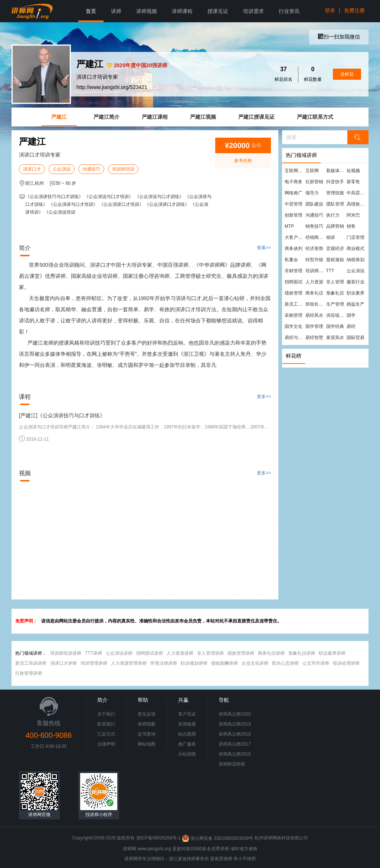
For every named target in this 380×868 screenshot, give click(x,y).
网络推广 (294, 193)
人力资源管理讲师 (129, 663)
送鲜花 (347, 74)
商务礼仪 (314, 293)
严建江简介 (107, 117)
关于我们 (106, 714)
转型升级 (314, 260)
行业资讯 (289, 11)
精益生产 (356, 304)
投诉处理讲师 (346, 663)
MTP (289, 226)
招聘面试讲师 (150, 653)
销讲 (331, 237)
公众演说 (62, 169)
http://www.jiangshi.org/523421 (112, 87)
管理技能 (335, 193)
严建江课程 (155, 117)
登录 (330, 10)
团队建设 (314, 204)
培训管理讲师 (94, 663)
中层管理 (294, 204)
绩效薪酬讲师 (225, 663)
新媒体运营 (336, 171)
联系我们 (106, 724)
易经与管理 (295, 338)
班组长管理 (315, 304)
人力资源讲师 (180, 653)
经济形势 (314, 249)
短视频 (353, 171)
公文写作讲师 (316, 663)
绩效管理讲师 (241, 653)
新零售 (353, 182)
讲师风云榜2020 (235, 714)
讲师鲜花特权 (232, 764)
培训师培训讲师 (66, 653)
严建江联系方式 (315, 117)
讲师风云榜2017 (235, 744)
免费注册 (354, 10)
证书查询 (147, 734)
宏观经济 (335, 249)
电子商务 (294, 182)
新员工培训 (295, 304)
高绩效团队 (357, 204)
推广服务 (187, 744)
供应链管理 (336, 315)
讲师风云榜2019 (235, 724)
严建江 (59, 117)
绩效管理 (294, 293)
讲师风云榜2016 (235, 754)
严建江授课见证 (256, 117)
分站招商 (187, 754)
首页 (91, 11)
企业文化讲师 (255, 663)
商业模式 (356, 249)
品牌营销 (335, 226)
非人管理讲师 (210, 653)
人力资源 (314, 282)
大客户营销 (295, 237)
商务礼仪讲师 (271, 653)
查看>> (264, 248)
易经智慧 (314, 338)
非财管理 (294, 271)
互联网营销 (295, 171)
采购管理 (294, 315)
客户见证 (187, 714)
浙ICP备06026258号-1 (158, 838)
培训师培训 (123, 169)
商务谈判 (294, 249)
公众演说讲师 (119, 653)
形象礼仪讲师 (302, 653)
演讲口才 (32, 169)
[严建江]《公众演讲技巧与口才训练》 (62, 415)
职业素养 (356, 293)
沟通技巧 (91, 169)
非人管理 (335, 282)
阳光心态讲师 (285, 663)
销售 (351, 226)
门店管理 (356, 237)
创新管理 (294, 215)
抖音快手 (335, 182)
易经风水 (314, 315)
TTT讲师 (94, 653)
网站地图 (147, 744)
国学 (351, 315)
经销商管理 (315, 237)
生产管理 (335, 304)
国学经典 (335, 326)
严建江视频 (203, 117)
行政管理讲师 (29, 673)
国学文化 (294, 326)
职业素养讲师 (332, 653)
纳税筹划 (356, 260)
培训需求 (253, 11)
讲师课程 (182, 11)
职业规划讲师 (194, 663)
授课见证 (218, 11)
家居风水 (335, 338)
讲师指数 (147, 724)
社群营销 (314, 182)
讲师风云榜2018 (235, 734)
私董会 (291, 260)
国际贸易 (356, 338)
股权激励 (335, 260)
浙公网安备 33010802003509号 (218, 838)
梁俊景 (217, 859)
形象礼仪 (335, 293)
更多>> (264, 397)
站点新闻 (187, 734)
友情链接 (187, 724)
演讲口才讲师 (63, 663)
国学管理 (314, 326)
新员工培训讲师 (31, 663)
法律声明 (106, 744)
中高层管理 (357, 193)
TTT (330, 271)
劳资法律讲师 (164, 663)
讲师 (116, 11)
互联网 (312, 171)
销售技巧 (314, 226)
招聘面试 (294, 282)
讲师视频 (147, 11)
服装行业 (356, 282)
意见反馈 (147, 714)
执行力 (333, 215)
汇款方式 (106, 734)
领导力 (312, 193)
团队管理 (335, 204)
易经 (351, 326)
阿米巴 (353, 215)
